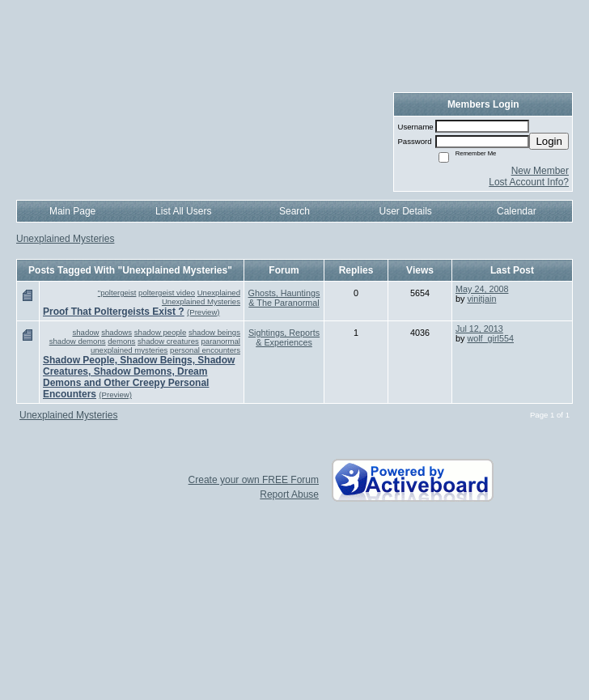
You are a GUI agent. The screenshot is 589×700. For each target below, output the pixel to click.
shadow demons (78, 341)
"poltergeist (117, 293)
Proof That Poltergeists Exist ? (114, 312)
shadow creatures (168, 341)
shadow (85, 332)
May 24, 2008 (482, 289)
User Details (405, 211)
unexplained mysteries (129, 350)
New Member (540, 171)
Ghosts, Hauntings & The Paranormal (284, 298)
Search (294, 211)
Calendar (517, 211)
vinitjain (481, 299)
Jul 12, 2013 (479, 329)
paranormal (220, 341)
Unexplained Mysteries (65, 239)
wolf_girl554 (490, 338)
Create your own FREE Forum (254, 480)
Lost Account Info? (529, 182)
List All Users (183, 211)
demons (121, 341)
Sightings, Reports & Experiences (284, 337)
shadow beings (214, 332)
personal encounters (205, 350)
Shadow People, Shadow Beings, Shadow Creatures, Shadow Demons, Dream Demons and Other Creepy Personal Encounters (139, 377)
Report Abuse (289, 494)
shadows (117, 332)
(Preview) (203, 312)
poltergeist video (167, 293)
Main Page (72, 211)
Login (549, 141)
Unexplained (219, 293)
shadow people (161, 332)
